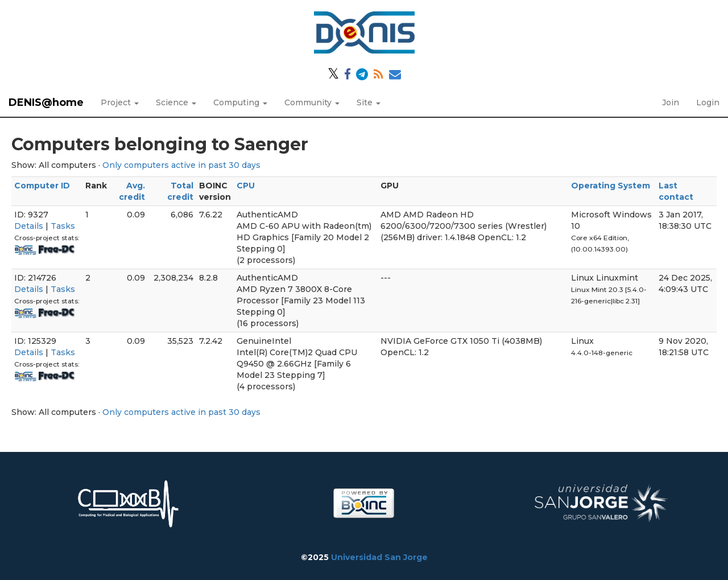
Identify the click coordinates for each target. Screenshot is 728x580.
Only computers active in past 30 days (181, 165)
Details (29, 226)
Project (120, 102)
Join (671, 102)
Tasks (63, 226)
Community (312, 102)
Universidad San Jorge (379, 557)
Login (708, 102)
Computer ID (42, 186)
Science (176, 102)
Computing (240, 102)
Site (369, 102)
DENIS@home (46, 102)
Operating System (611, 186)
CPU (246, 186)
